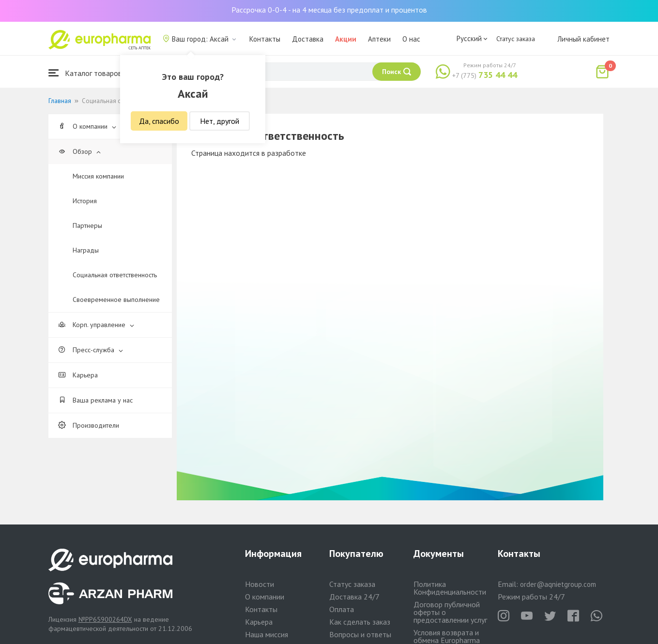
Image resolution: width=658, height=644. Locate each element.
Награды (86, 250)
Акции (346, 39)
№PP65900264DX (105, 619)
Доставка (308, 39)
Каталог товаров (85, 73)
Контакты (265, 39)
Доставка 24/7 (354, 597)
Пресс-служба (91, 350)
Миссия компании (98, 176)
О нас (411, 39)
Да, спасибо (159, 121)
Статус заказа (516, 39)
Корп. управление (96, 325)
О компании (87, 126)
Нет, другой (220, 121)
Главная (60, 101)
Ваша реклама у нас (95, 400)
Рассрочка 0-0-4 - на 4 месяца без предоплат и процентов (329, 10)
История (85, 201)
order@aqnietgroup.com (558, 584)
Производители (89, 425)
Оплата (342, 609)
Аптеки (379, 39)
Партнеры (87, 225)
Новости (260, 584)
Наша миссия (267, 634)
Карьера (78, 375)
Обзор (79, 151)
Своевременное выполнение (116, 300)
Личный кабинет (583, 39)
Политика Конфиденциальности (450, 588)
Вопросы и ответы (360, 634)
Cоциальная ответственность (115, 275)
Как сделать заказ (360, 622)
